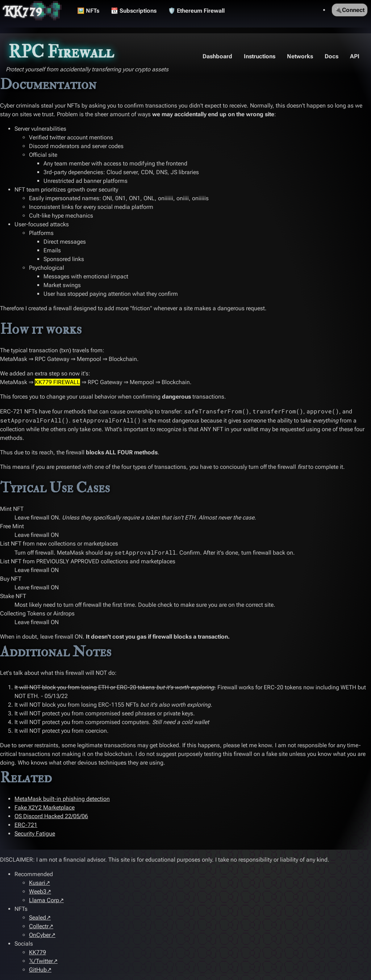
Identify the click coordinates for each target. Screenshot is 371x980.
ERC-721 (26, 825)
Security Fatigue (35, 834)
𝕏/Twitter (41, 961)
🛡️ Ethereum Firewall (196, 11)
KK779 (23, 11)
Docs (332, 56)
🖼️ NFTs (88, 11)
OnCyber (40, 935)
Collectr (39, 926)
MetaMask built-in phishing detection (62, 799)
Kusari (37, 883)
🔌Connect (350, 10)
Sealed (37, 918)
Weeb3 (38, 891)
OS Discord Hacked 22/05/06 (51, 816)
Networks (300, 56)
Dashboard (217, 56)
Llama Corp (44, 900)
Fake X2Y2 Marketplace (45, 807)
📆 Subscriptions (134, 11)
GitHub (38, 970)
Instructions (260, 56)
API (355, 56)
